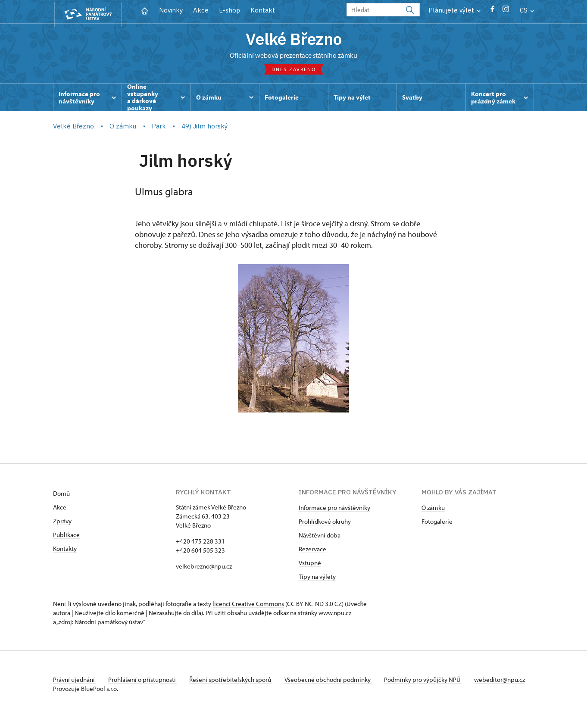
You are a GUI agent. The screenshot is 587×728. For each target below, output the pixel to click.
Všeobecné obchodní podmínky (333, 681)
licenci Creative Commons (248, 605)
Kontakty (65, 550)
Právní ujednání (75, 681)
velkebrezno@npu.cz (204, 568)
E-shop (229, 10)
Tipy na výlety (317, 578)
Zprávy (62, 523)
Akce (201, 10)
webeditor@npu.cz (78, 690)
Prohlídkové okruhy (325, 523)
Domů (61, 495)
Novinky (171, 10)
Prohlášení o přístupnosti (144, 681)
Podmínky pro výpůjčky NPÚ (429, 681)
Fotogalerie (437, 523)
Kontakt (263, 10)
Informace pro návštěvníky (334, 509)
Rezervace (312, 551)
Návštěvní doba (320, 537)
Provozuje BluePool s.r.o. (86, 699)
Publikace (66, 536)
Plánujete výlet (454, 10)
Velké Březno (294, 40)
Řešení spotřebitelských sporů (234, 681)
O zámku (433, 509)
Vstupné (310, 564)
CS (527, 10)
